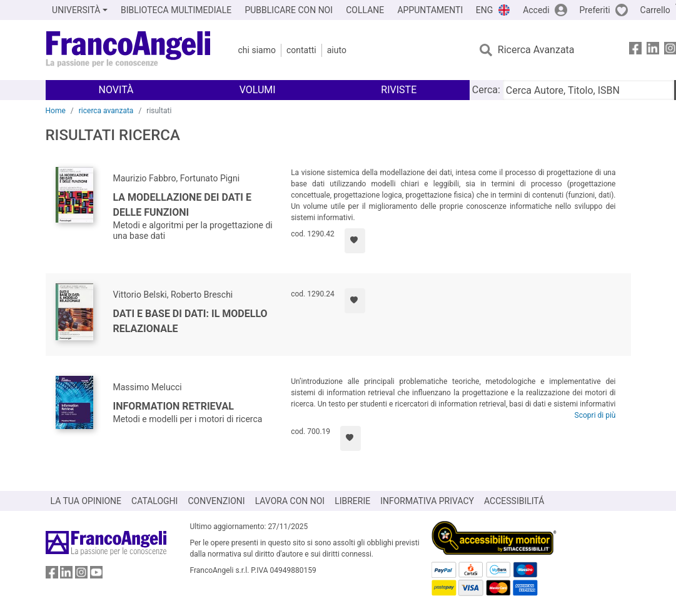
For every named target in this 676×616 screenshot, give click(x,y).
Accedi (536, 10)
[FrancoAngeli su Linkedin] (653, 50)
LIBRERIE (352, 501)
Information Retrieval (174, 406)
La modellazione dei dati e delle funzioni (183, 205)
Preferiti (595, 10)
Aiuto (337, 50)
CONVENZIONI (216, 501)
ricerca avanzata (106, 111)
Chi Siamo (257, 50)
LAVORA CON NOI (290, 501)
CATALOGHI (154, 501)
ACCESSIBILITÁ (514, 501)
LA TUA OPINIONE (86, 501)
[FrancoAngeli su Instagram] (81, 575)
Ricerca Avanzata (536, 50)
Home (56, 111)
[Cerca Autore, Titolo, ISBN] (588, 90)
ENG (484, 10)
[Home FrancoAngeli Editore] (129, 50)
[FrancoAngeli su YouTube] (96, 575)
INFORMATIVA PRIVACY (427, 501)
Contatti (301, 50)
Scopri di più (595, 415)
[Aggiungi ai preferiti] (355, 241)
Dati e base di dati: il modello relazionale (190, 321)
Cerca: (486, 90)
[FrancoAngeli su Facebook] (635, 50)
